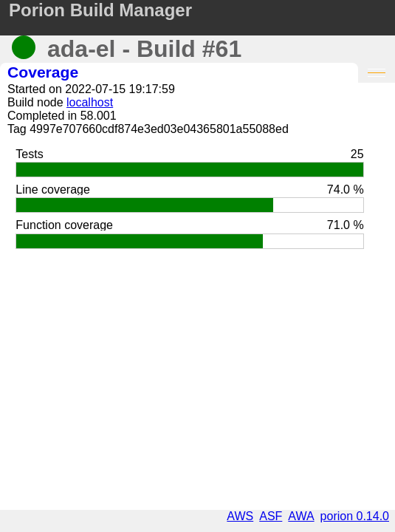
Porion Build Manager (100, 10)
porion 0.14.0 (355, 516)
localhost (90, 102)
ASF (271, 516)
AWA (301, 516)
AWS (240, 516)
